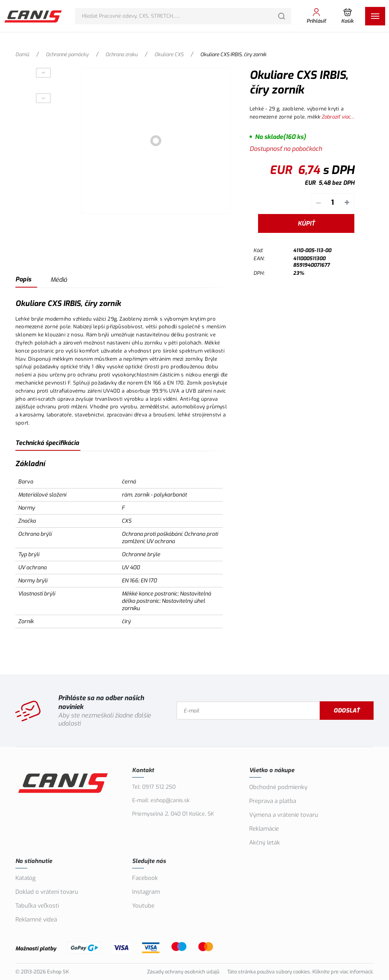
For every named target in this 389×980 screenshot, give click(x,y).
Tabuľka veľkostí (37, 906)
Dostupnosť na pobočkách (286, 149)
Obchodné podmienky (278, 787)
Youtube (143, 906)
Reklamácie (264, 829)
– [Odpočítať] (318, 203)
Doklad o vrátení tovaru (47, 892)
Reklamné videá (36, 920)
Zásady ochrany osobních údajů (183, 972)
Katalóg (26, 878)
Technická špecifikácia (47, 443)
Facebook (145, 878)
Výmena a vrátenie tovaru (284, 815)
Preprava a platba (273, 801)
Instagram (146, 892)
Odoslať (347, 711)
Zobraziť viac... (338, 117)
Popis (23, 279)
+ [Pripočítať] (347, 203)
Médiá (59, 280)
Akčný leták (265, 843)
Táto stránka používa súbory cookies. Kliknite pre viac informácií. (300, 972)
